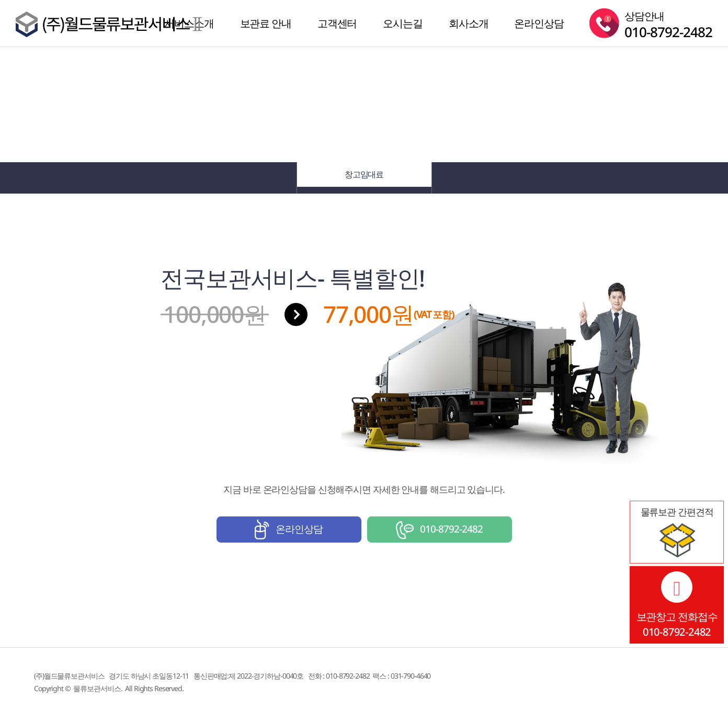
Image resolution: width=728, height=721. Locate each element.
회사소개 (469, 23)
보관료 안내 (266, 23)
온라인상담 (539, 23)
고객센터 (337, 23)
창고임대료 (364, 178)
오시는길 (403, 23)
